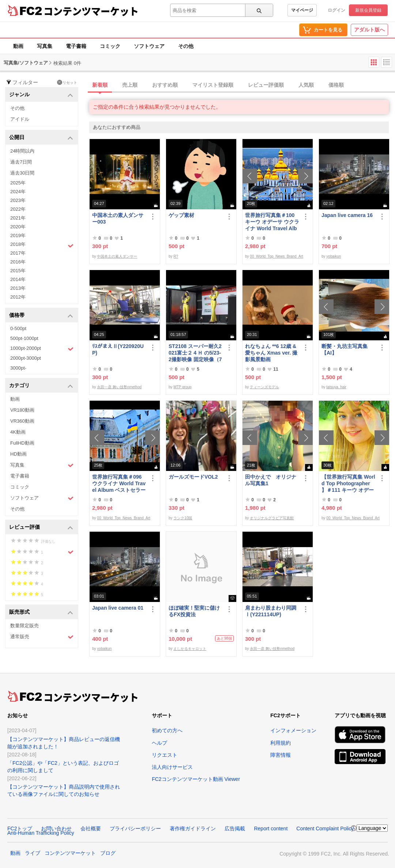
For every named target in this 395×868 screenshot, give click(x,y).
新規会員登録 (368, 10)
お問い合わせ (56, 828)
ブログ (108, 853)
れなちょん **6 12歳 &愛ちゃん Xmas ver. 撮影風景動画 (271, 353)
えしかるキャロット (190, 649)
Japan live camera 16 (347, 215)
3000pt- (18, 368)
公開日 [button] (41, 138)
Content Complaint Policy (325, 828)
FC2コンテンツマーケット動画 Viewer (196, 779)
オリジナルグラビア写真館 (272, 518)
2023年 (18, 200)
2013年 (18, 288)
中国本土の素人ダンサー (117, 256)
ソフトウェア (149, 46)
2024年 (18, 192)
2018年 (42, 245)
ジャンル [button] (41, 95)
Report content (271, 828)
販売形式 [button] (41, 612)
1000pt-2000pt (42, 349)
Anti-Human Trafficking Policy (41, 833)
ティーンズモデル (264, 387)
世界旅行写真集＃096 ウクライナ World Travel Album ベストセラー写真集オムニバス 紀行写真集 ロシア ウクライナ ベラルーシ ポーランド (119, 484)
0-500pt (18, 328)
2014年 (18, 279)
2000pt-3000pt (26, 358)
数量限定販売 (25, 626)
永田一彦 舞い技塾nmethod (119, 387)
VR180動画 (22, 410)
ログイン (336, 10)
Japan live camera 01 (118, 608)
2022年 (18, 209)
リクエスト (165, 755)
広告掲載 (235, 828)
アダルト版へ (369, 30)
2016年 (18, 262)
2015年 (18, 271)
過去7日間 (21, 162)
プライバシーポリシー (135, 828)
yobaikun (334, 256)
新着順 (100, 85)
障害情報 (281, 755)
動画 (18, 46)
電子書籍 (76, 46)
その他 (186, 46)
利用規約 (281, 743)
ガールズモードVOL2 (193, 477)
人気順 (306, 85)
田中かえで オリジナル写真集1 (271, 480)
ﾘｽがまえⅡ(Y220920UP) (118, 349)
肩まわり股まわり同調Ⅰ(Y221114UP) (271, 611)
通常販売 (42, 637)
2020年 (18, 227)
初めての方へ (167, 730)
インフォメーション (293, 730)
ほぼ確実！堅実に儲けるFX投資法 (194, 611)
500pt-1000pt (24, 338)
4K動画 (18, 432)
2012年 (18, 297)
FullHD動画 (22, 443)
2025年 (18, 183)
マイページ (302, 10)
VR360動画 (22, 421)
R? (176, 256)
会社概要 (91, 828)
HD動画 (18, 454)
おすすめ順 (165, 85)
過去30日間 (22, 173)
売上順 (130, 85)
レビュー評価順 (266, 85)
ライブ (33, 853)
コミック (110, 46)
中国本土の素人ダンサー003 (118, 218)
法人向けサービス (172, 767)
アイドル (20, 119)
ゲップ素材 (181, 215)
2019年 (18, 235)
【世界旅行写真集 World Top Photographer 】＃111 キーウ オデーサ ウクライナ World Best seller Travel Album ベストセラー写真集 (348, 484)
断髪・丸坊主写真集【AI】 (345, 349)
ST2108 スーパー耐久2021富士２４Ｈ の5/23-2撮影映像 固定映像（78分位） (195, 353)
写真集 (45, 46)
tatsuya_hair (336, 387)
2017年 (18, 253)
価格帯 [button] (41, 316)
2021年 (18, 218)
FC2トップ (20, 828)
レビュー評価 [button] (41, 527)
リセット (67, 82)
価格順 (336, 85)
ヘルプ (159, 743)
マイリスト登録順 (213, 85)
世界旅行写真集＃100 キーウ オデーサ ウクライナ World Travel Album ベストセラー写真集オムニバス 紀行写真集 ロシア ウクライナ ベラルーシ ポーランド (272, 222)
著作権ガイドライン (193, 828)
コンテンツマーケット (91, 11)
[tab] (242, 85)
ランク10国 (183, 518)
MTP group (182, 387)
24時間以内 (22, 151)
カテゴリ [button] (41, 386)
